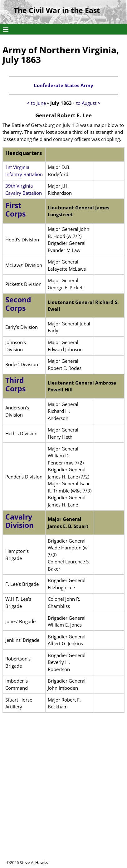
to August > (88, 103)
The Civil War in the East (57, 10)
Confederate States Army (64, 85)
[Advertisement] (64, 796)
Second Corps (18, 304)
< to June (36, 103)
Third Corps (15, 385)
